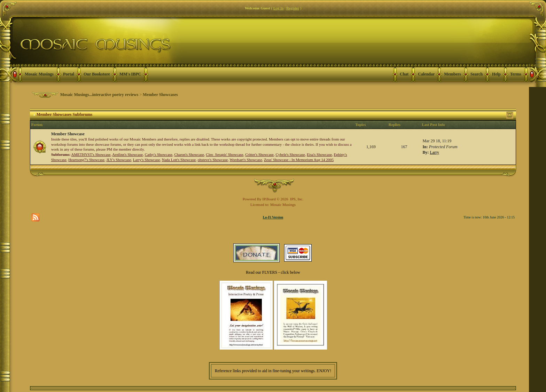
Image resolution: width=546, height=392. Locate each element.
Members (453, 74)
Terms (516, 74)
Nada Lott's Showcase (179, 160)
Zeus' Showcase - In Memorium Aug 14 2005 (299, 160)
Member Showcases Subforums (64, 114)
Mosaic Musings (39, 74)
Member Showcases (160, 95)
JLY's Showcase (119, 160)
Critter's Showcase (259, 154)
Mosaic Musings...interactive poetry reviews (99, 95)
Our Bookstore (97, 74)
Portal (69, 74)
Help (496, 74)
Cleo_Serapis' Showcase (224, 154)
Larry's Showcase (146, 160)
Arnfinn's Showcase (127, 154)
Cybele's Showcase (290, 154)
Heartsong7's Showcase (86, 160)
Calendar (426, 74)
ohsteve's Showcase (213, 160)
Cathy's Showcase (159, 154)
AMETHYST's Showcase (91, 154)
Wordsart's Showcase (246, 160)
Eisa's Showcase (319, 154)
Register (293, 8)
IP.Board (269, 199)
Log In (279, 8)
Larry (434, 152)
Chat (404, 74)
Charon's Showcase (189, 154)
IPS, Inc (296, 199)
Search (477, 74)
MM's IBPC (130, 74)
